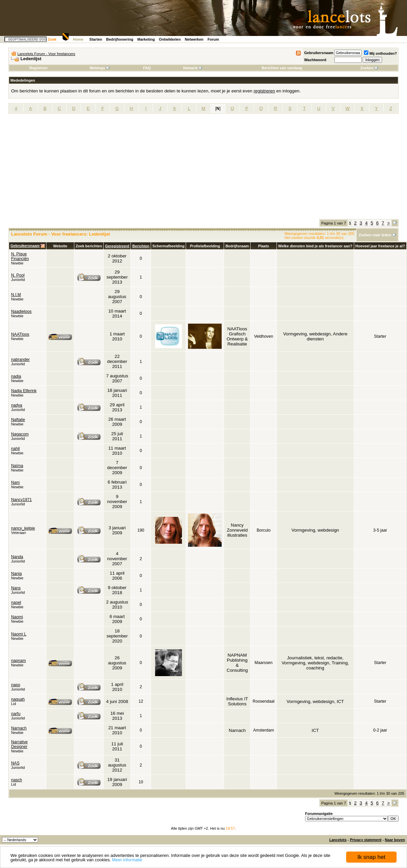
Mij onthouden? (380, 53)
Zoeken (369, 68)
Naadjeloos (21, 312)
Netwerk (193, 68)
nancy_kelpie (23, 528)
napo (16, 685)
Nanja (16, 574)
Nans (16, 588)
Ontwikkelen (170, 39)
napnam (18, 661)
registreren (264, 91)
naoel (16, 603)
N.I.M (16, 295)
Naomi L (19, 634)
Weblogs (100, 68)
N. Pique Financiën (20, 256)
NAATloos (20, 334)
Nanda (17, 557)
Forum (213, 39)
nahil (15, 449)
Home (78, 39)
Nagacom (20, 434)
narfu (16, 714)
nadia (16, 376)
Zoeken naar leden (375, 235)
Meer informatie (127, 860)
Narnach (19, 728)
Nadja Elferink (24, 391)
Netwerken (194, 39)
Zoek (52, 39)
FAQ (147, 68)
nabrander (20, 360)
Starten (96, 39)
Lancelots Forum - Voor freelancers (46, 54)
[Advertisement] (203, 169)
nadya (17, 405)
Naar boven (395, 840)
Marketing (146, 39)
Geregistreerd (117, 246)
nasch (16, 780)
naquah (18, 699)
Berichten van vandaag (282, 68)
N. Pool (18, 275)
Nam (15, 483)
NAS (15, 763)
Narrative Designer (19, 744)
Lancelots (338, 840)
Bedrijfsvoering (120, 39)
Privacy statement (366, 840)
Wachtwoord (315, 60)
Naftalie (18, 420)
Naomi (17, 617)
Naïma (17, 466)
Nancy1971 (22, 500)
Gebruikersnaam (319, 53)
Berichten (141, 246)
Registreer (38, 68)
